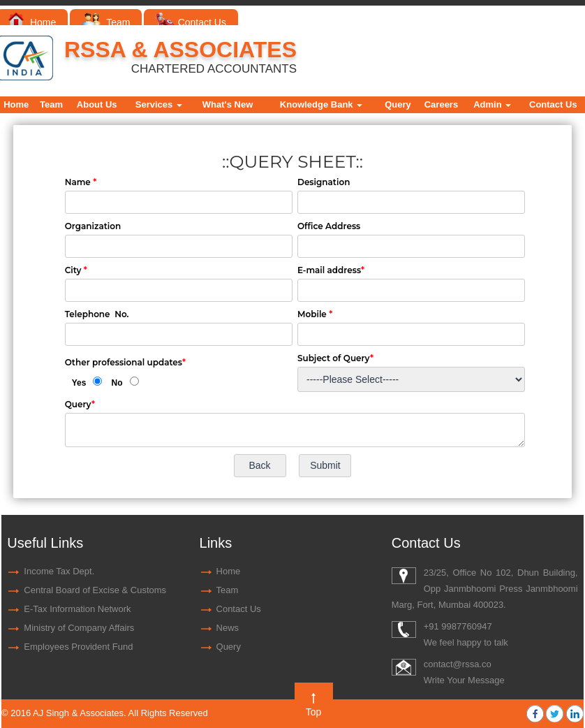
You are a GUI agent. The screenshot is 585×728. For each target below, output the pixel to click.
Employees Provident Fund (78, 647)
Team (106, 22)
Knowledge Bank (321, 104)
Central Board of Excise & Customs (95, 590)
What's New (228, 104)
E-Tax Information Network (77, 609)
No (117, 383)
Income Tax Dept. (59, 571)
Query (398, 104)
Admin (492, 104)
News (228, 628)
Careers (441, 104)
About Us (97, 104)
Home (32, 22)
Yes (79, 383)
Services (159, 104)
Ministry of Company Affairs (79, 628)
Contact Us (191, 22)
